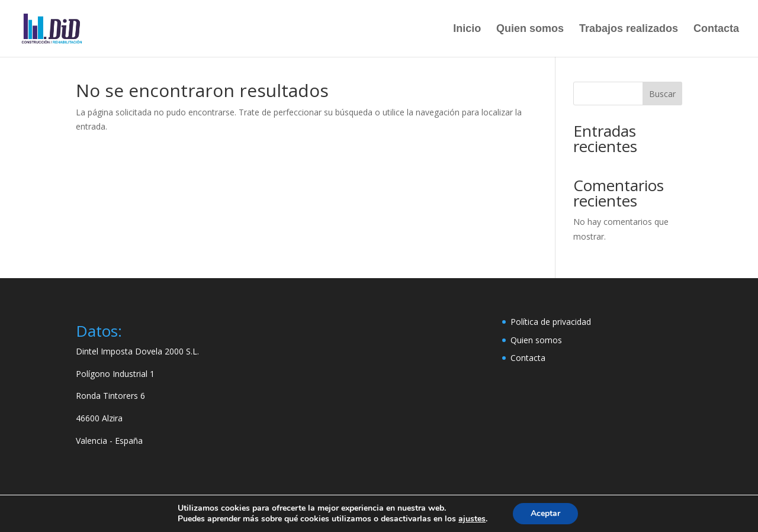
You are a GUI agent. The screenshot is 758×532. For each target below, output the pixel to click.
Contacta (716, 29)
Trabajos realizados (629, 29)
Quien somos (530, 29)
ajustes (472, 519)
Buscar (662, 94)
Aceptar (545, 513)
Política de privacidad (551, 322)
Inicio (467, 29)
